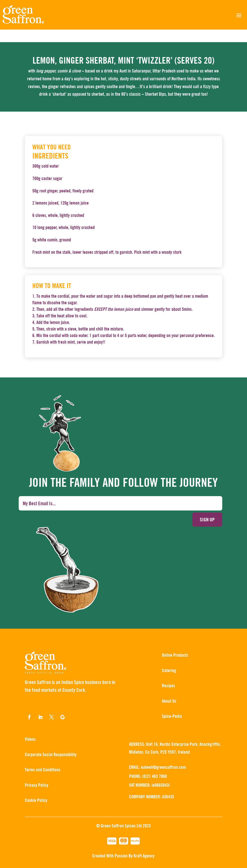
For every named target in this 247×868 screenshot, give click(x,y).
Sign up (207, 519)
